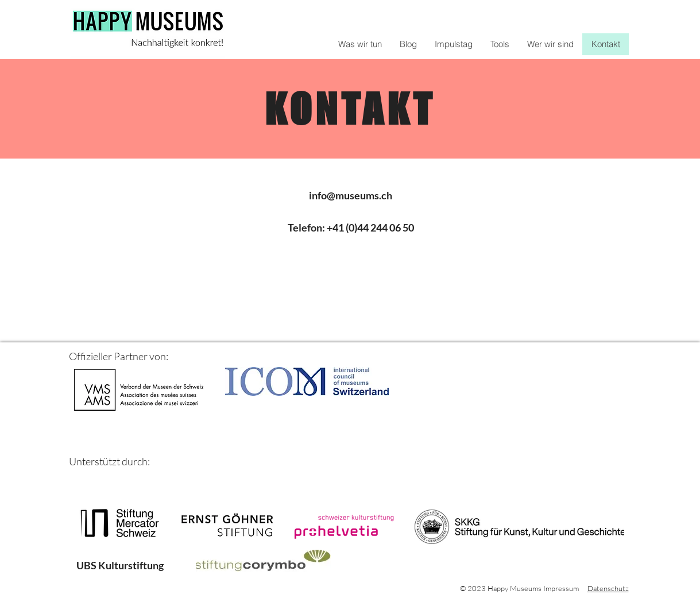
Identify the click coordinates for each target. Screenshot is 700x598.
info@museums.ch (351, 195)
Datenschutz (608, 588)
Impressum (561, 588)
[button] (500, 44)
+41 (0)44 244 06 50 (370, 227)
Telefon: (307, 227)
